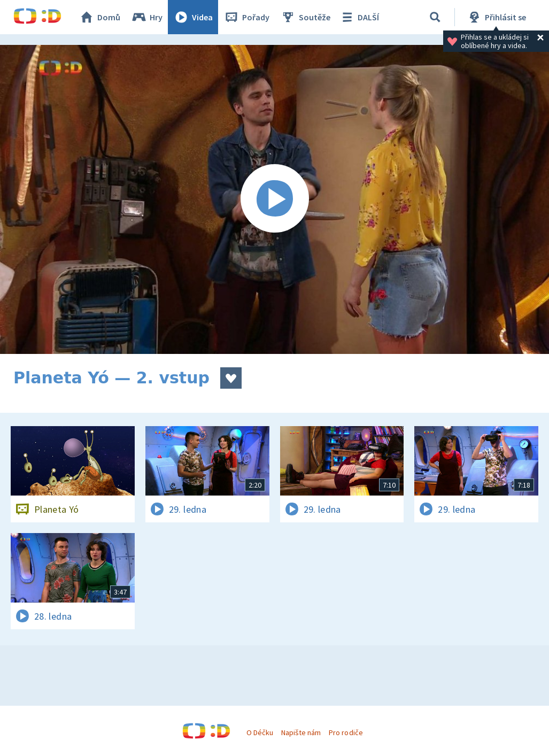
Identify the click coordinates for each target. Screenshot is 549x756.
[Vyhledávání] (435, 17)
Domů (99, 17)
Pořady (246, 17)
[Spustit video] (274, 199)
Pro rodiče (346, 732)
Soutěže (305, 17)
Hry (147, 17)
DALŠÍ (359, 17)
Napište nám (301, 732)
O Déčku (260, 732)
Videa (193, 17)
